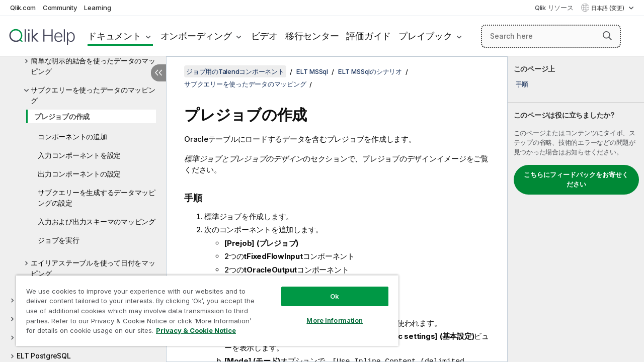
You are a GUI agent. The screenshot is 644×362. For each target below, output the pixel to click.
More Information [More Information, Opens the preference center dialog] (327, 313)
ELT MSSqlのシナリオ (370, 71)
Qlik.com (23, 8)
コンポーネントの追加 (72, 137)
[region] (203, 307)
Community (60, 8)
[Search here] (551, 36)
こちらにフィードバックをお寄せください (576, 179)
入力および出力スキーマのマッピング (97, 221)
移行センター (312, 36)
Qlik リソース (554, 8)
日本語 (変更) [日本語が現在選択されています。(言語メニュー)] (609, 8)
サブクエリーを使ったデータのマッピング (93, 95)
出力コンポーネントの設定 (79, 174)
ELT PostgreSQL (44, 356)
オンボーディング (196, 36)
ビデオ (264, 36)
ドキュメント (114, 36)
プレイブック (425, 36)
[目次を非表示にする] (158, 73)
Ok (327, 289)
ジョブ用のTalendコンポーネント (235, 71)
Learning (97, 8)
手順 (522, 84)
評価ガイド (369, 36)
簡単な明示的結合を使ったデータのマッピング (93, 66)
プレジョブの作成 (62, 116)
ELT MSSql (312, 71)
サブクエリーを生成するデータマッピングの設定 (97, 198)
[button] (607, 36)
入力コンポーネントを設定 (79, 155)
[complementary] (576, 209)
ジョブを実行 (59, 240)
